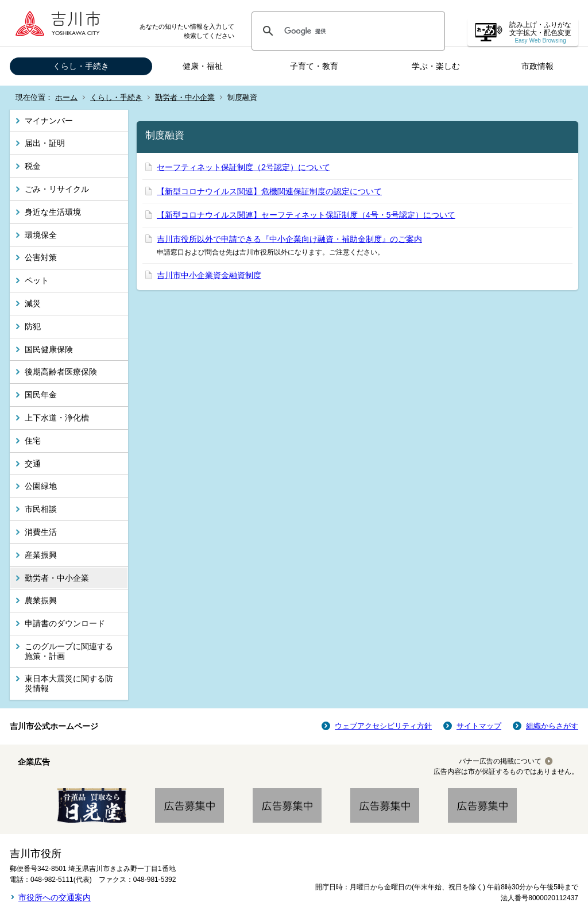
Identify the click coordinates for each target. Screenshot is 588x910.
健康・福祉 (203, 66)
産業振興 (41, 555)
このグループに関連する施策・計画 (69, 651)
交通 (33, 464)
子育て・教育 (314, 66)
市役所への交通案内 (55, 897)
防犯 (33, 326)
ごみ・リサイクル (57, 189)
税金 (33, 166)
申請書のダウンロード (65, 623)
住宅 (33, 441)
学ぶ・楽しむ (436, 66)
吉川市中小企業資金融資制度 (209, 275)
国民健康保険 (49, 349)
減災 (33, 303)
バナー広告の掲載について (500, 761)
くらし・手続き (81, 66)
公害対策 (41, 257)
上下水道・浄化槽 (57, 418)
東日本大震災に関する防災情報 (69, 683)
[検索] (347, 31)
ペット (37, 280)
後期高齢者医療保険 (61, 372)
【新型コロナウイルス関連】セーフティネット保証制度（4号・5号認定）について (306, 215)
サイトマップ (479, 726)
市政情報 (537, 66)
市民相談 (41, 509)
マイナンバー (49, 121)
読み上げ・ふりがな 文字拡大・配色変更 (540, 32)
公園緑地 (41, 486)
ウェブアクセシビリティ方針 (383, 726)
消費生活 (41, 532)
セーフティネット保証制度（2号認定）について (243, 167)
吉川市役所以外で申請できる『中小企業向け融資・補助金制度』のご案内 (289, 239)
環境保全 (41, 235)
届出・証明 (45, 143)
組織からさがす (552, 726)
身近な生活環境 (53, 212)
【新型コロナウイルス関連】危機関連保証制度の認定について (269, 191)
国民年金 (41, 395)
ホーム (66, 97)
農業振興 (41, 600)
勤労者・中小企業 (185, 97)
